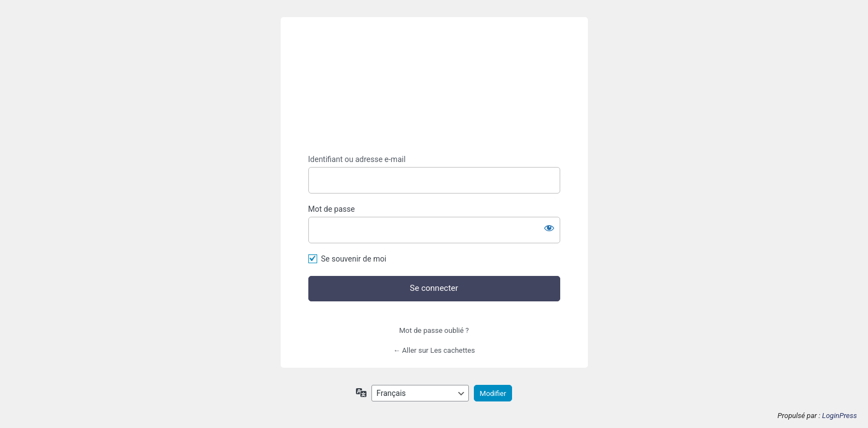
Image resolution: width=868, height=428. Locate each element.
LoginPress (839, 416)
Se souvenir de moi (354, 259)
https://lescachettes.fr (434, 86)
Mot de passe (332, 209)
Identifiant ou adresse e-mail (357, 159)
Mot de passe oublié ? (434, 330)
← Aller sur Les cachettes (434, 350)
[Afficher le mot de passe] (549, 228)
